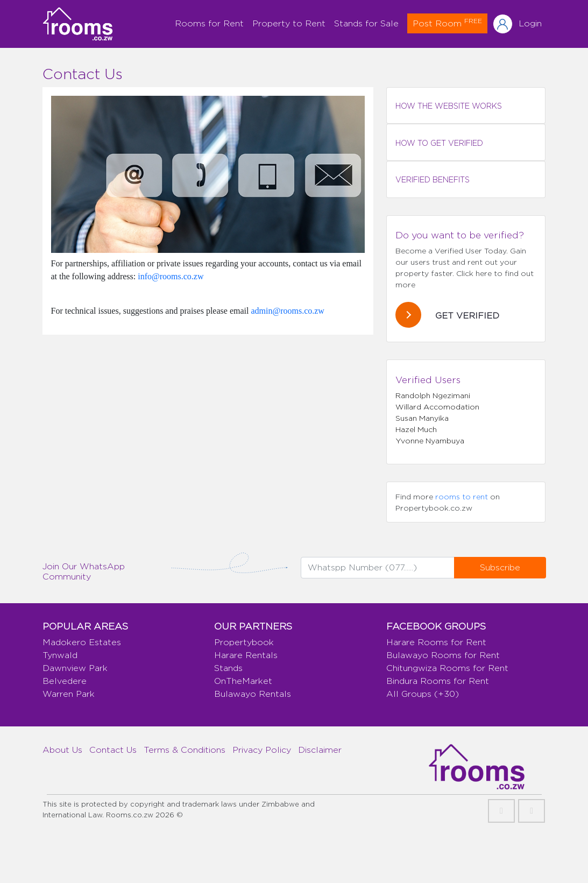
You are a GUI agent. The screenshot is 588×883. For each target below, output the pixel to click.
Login (530, 23)
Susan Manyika (422, 418)
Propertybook (244, 642)
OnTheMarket (243, 681)
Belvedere (65, 681)
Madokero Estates (82, 642)
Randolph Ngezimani (433, 395)
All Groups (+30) (423, 694)
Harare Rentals (246, 655)
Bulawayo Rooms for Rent (443, 655)
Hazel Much (416, 429)
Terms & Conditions (185, 750)
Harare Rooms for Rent (436, 642)
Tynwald (60, 655)
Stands (228, 668)
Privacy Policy (262, 750)
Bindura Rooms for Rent (438, 681)
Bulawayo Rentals (253, 694)
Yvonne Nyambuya (430, 440)
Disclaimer (320, 750)
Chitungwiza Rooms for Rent (447, 668)
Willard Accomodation (437, 407)
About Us (62, 750)
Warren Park (69, 694)
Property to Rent (289, 23)
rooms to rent (462, 496)
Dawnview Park (75, 668)
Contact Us (113, 750)
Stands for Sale (366, 23)
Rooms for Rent (209, 23)
